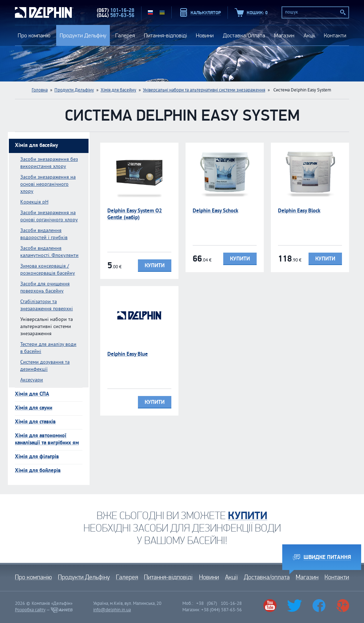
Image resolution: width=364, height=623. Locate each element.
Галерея (125, 35)
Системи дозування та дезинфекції (45, 366)
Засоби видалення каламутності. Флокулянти (49, 252)
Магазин (284, 35)
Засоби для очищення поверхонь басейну (45, 288)
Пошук (343, 12)
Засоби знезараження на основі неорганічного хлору (48, 184)
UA (162, 12)
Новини (205, 35)
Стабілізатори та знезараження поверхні (47, 305)
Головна (40, 90)
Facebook (319, 606)
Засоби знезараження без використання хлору (49, 163)
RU (150, 12)
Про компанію (34, 35)
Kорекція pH (34, 202)
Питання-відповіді (165, 35)
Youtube (270, 606)
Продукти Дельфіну (83, 35)
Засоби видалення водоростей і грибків (44, 234)
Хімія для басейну (118, 90)
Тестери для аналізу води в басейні (48, 348)
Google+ (342, 606)
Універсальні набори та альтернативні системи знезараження (204, 90)
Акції (309, 35)
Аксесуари (32, 380)
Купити (155, 266)
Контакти (335, 35)
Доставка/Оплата (244, 35)
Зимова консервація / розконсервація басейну (48, 270)
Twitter (295, 606)
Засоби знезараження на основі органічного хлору (49, 217)
